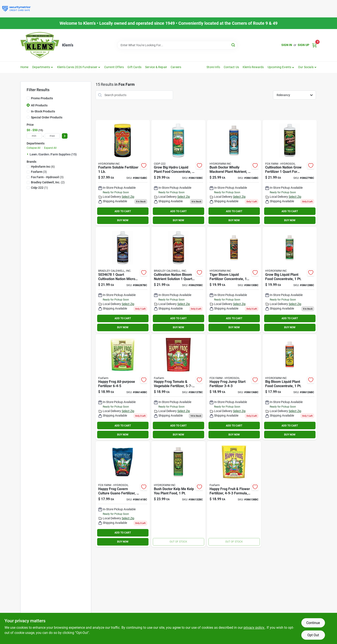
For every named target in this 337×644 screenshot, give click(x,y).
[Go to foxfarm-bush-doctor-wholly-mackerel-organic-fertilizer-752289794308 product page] (234, 173)
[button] (281, 67)
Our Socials (306, 67)
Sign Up (303, 45)
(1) (39, 188)
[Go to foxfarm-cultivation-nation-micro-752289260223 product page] (123, 280)
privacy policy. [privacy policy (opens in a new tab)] (254, 628)
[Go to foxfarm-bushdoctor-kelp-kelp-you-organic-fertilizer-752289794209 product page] (178, 494)
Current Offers (114, 67)
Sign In (287, 45)
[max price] (52, 136)
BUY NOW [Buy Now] (123, 220)
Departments (41, 67)
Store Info (213, 67)
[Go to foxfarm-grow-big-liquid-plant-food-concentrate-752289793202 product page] (290, 280)
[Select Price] (65, 136)
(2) (48, 182)
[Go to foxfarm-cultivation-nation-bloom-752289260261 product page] (178, 280)
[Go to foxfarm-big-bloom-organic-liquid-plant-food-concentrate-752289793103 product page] (290, 387)
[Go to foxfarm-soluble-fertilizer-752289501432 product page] (123, 173)
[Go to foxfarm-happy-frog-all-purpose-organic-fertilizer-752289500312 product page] (123, 387)
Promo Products (42, 98)
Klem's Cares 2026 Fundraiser (77, 67)
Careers (176, 67)
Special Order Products (47, 117)
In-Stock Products (43, 111)
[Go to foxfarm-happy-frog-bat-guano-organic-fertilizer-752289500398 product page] (123, 494)
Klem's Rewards (253, 67)
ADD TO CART (123, 211)
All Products (39, 105)
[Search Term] (177, 45)
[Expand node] (28, 154)
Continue (313, 623)
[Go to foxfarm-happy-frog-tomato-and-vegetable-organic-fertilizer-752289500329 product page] (178, 387)
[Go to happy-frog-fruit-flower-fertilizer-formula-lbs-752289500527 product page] (234, 494)
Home (25, 67)
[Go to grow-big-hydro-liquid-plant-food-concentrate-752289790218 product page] (178, 173)
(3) (39, 172)
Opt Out (313, 635)
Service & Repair (156, 67)
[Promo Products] (28, 98)
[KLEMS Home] (40, 45)
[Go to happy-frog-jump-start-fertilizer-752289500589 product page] (234, 387)
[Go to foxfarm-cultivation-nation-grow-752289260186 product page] (290, 173)
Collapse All (34, 148)
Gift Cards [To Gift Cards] (134, 67)
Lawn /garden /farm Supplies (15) (53, 154)
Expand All (50, 148)
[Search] (234, 45)
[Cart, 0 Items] (314, 45)
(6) (43, 167)
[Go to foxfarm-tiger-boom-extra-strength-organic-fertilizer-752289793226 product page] (234, 280)
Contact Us (231, 67)
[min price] (34, 136)
